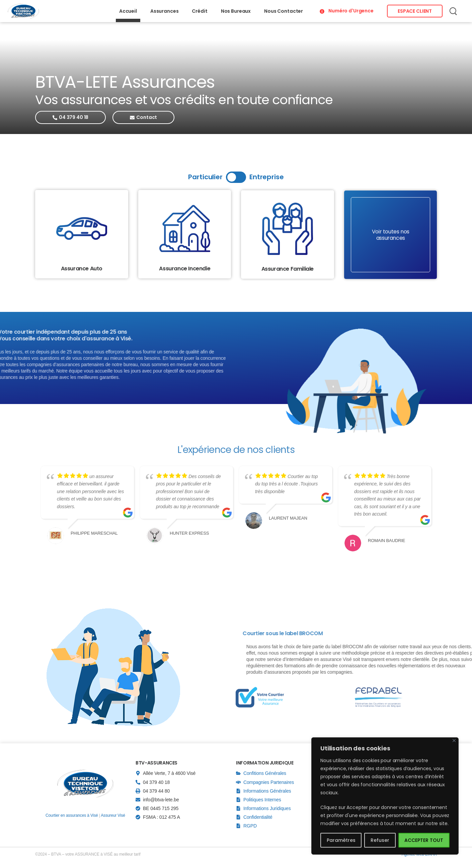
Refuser (380, 840)
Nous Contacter (284, 11)
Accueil (128, 11)
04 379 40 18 (156, 782)
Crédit (200, 11)
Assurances (165, 11)
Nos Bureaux (236, 11)
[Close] (454, 741)
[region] (385, 796)
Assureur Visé (113, 815)
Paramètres (341, 840)
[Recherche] (454, 11)
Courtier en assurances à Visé (72, 815)
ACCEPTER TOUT (424, 840)
